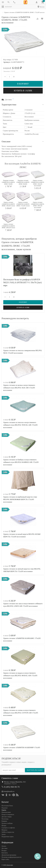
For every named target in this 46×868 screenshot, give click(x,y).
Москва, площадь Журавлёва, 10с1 (15, 782)
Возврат (4, 850)
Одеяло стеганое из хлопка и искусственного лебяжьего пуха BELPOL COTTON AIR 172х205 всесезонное (21, 713)
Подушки (5, 808)
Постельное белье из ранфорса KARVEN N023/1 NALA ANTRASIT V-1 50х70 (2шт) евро (22, 282)
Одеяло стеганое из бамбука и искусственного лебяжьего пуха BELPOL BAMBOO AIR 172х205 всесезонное (21, 462)
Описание (6, 141)
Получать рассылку (35, 770)
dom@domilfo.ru (9, 791)
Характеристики (9, 105)
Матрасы (4, 830)
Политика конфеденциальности (11, 857)
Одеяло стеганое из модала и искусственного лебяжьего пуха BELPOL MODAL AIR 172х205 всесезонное (20, 676)
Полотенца (5, 819)
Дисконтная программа (9, 855)
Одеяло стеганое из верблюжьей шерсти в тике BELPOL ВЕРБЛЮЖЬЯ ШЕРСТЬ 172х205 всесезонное (20, 499)
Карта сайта (5, 859)
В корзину (23, 84)
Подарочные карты (8, 836)
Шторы (4, 825)
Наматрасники (6, 812)
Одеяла (4, 810)
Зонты (4, 834)
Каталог (7, 7)
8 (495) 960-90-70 (12, 787)
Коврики (4, 821)
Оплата (4, 846)
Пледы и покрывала (8, 814)
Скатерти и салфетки (8, 828)
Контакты (5, 853)
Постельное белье (7, 806)
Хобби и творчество (8, 832)
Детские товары (7, 817)
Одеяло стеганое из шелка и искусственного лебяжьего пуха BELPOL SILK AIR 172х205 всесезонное (19, 388)
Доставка (4, 848)
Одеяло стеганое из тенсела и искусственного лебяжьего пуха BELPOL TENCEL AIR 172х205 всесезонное (20, 425)
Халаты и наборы (7, 823)
